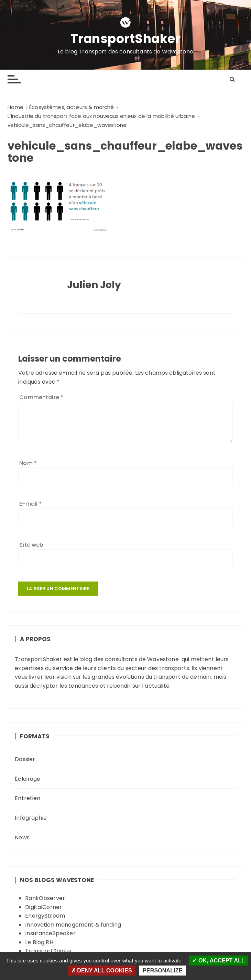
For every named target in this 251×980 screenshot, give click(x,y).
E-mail (30, 504)
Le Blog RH (39, 942)
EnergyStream (45, 916)
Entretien (28, 798)
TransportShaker (126, 39)
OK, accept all (219, 961)
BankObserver (45, 898)
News (22, 837)
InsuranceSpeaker (50, 933)
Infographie (31, 818)
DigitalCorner (43, 907)
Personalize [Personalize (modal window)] (162, 971)
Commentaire (41, 397)
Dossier (25, 759)
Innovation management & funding (73, 925)
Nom (28, 463)
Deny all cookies (102, 971)
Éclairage (28, 779)
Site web (31, 545)
